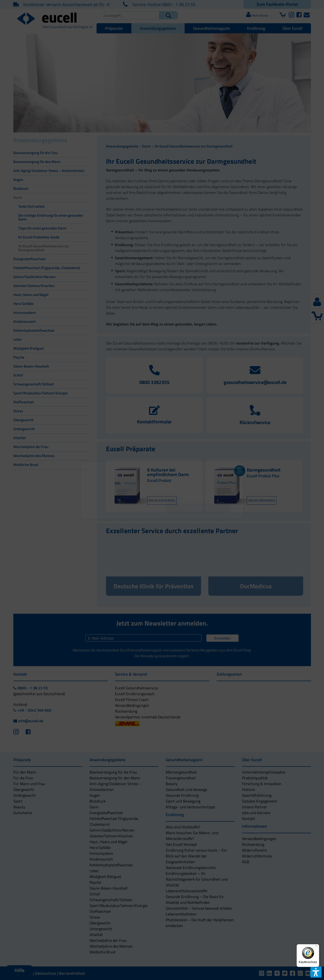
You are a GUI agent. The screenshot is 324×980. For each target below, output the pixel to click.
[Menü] (316, 947)
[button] (126, 508)
